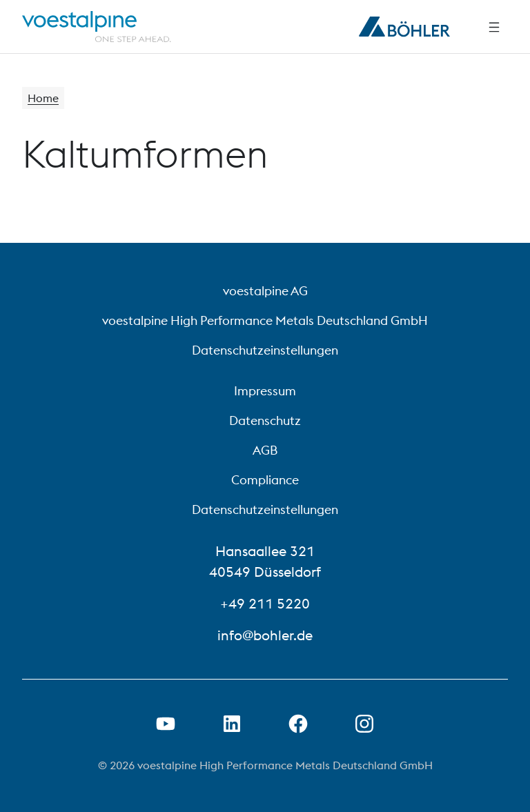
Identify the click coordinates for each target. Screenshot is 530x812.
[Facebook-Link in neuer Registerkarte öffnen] (298, 724)
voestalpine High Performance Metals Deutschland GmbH (265, 320)
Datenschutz (265, 420)
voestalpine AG (265, 291)
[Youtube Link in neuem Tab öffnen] (166, 724)
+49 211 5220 (265, 603)
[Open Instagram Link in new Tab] (364, 724)
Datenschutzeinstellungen (265, 350)
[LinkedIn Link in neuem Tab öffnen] (232, 724)
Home (43, 98)
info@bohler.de (265, 635)
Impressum (265, 391)
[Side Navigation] (494, 27)
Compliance (265, 480)
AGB (265, 450)
